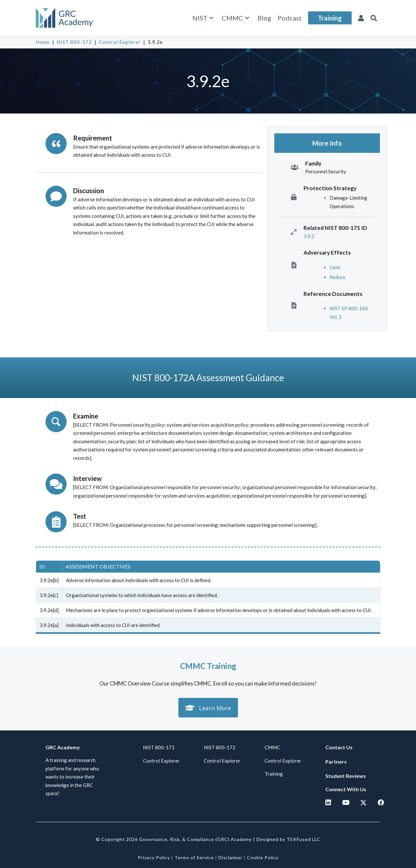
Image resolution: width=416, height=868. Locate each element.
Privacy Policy (154, 857)
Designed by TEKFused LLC (288, 839)
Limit (335, 267)
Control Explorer (120, 42)
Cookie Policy (263, 857)
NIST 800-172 (74, 42)
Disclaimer (230, 857)
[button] (211, 18)
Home (43, 42)
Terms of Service (194, 857)
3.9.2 (309, 236)
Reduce (338, 277)
